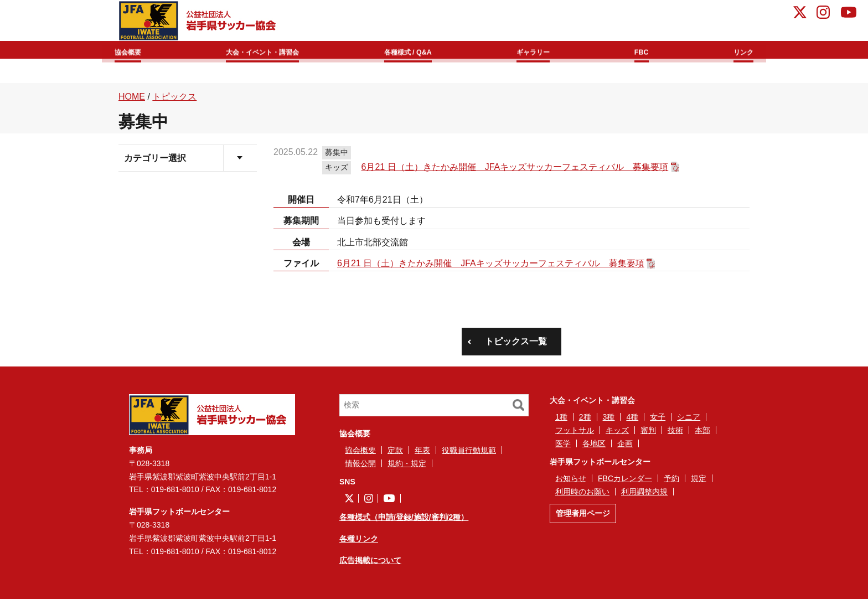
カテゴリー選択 (155, 158)
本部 (702, 430)
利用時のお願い (582, 492)
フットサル (575, 430)
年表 (422, 450)
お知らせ (571, 478)
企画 (625, 443)
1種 (561, 417)
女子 (658, 417)
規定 (699, 478)
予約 (671, 478)
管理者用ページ (583, 513)
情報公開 (360, 463)
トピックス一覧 (516, 341)
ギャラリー (544, 51)
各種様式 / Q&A (421, 51)
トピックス (174, 97)
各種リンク (359, 539)
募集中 (337, 152)
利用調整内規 (644, 492)
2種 (585, 417)
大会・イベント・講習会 (272, 51)
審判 (648, 430)
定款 (395, 450)
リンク (736, 51)
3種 (609, 417)
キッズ (337, 167)
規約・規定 (407, 463)
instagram (823, 14)
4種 (632, 417)
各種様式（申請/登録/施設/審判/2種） (404, 517)
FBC (645, 51)
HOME (132, 97)
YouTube (849, 14)
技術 (675, 430)
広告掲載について (370, 560)
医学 (563, 443)
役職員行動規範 (469, 450)
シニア (689, 417)
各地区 (594, 443)
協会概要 (136, 51)
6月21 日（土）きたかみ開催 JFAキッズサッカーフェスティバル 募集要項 (515, 167)
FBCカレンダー (625, 478)
